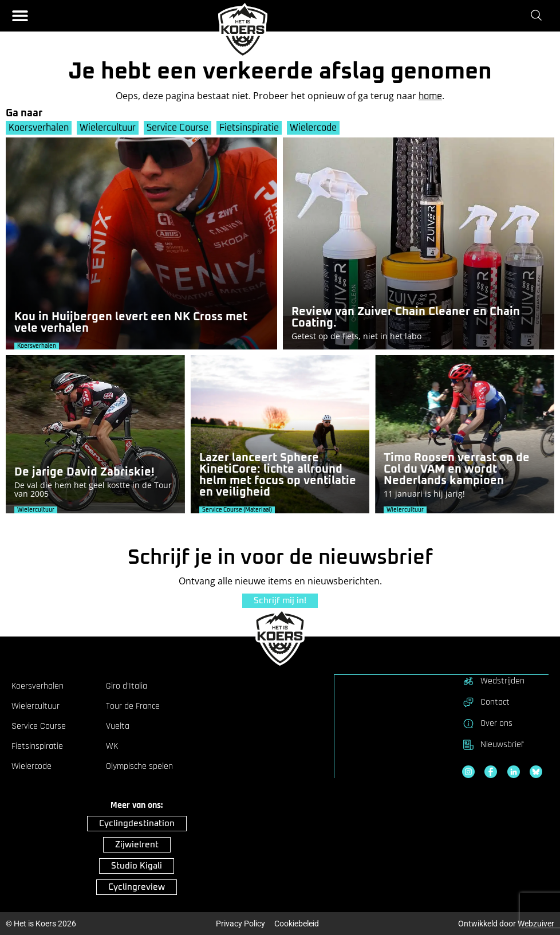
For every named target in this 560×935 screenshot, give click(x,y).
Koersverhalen (39, 128)
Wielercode (316, 128)
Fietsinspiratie (251, 128)
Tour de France (133, 706)
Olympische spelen (139, 766)
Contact (486, 702)
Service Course (179, 128)
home (430, 96)
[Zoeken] (539, 15)
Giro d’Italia (127, 686)
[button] (20, 15)
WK (112, 746)
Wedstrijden (493, 681)
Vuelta (118, 726)
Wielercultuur (108, 128)
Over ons (487, 723)
